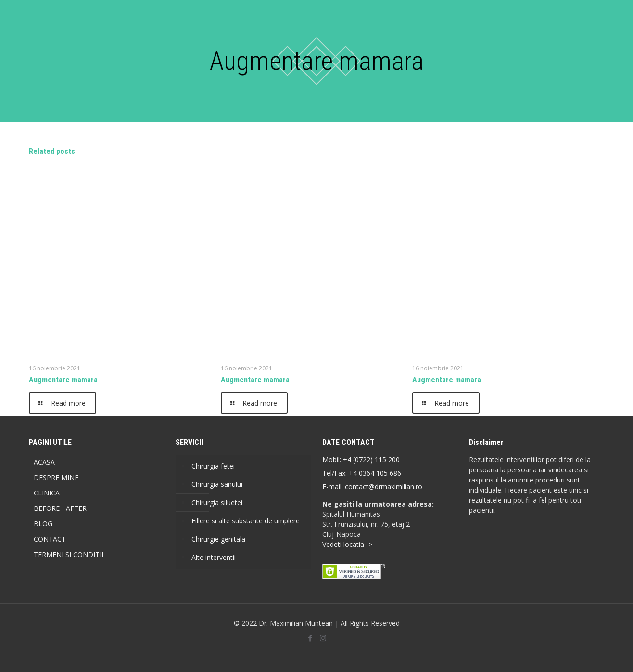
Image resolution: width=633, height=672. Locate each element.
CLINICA (47, 493)
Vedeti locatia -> (347, 544)
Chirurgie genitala (218, 539)
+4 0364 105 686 (374, 473)
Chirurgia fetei (213, 466)
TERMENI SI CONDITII (69, 554)
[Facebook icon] (310, 638)
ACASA (44, 462)
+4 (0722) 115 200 (371, 460)
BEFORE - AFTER (60, 508)
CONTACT (50, 539)
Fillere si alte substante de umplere (246, 521)
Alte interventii (214, 557)
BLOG (43, 524)
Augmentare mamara (63, 380)
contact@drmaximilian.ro (384, 487)
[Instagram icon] (323, 638)
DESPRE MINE (56, 477)
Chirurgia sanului (217, 484)
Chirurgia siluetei (217, 502)
